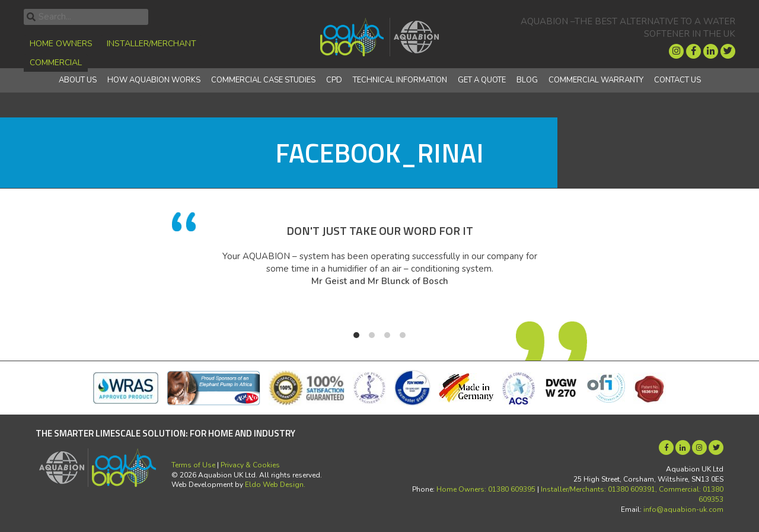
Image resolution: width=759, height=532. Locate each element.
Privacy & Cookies (250, 465)
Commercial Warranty (596, 80)
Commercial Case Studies (263, 80)
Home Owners (61, 44)
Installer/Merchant (152, 44)
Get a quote (482, 80)
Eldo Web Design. (275, 485)
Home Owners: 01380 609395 (486, 489)
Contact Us (677, 80)
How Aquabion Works (154, 80)
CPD (334, 80)
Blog (527, 80)
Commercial (56, 63)
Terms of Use (193, 465)
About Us (78, 80)
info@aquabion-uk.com (683, 509)
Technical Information (400, 80)
